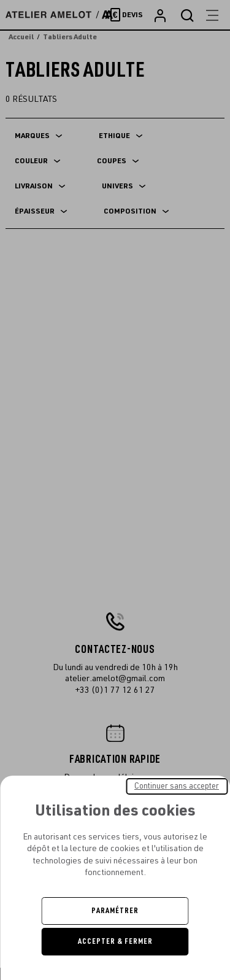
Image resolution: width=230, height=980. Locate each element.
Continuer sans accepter (177, 786)
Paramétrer (115, 911)
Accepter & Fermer (115, 941)
